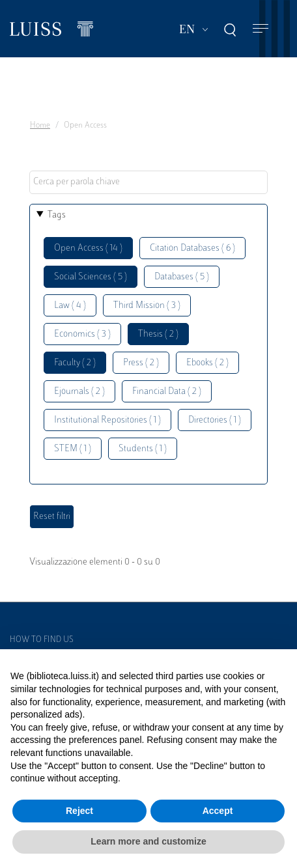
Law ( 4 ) (70, 306)
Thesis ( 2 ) (158, 334)
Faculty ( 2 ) (75, 363)
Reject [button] (79, 811)
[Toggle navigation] (261, 29)
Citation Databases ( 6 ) (192, 248)
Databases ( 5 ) (182, 277)
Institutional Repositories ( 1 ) (107, 420)
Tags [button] (57, 215)
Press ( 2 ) (141, 363)
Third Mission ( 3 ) (147, 306)
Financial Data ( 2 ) (167, 392)
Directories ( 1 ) (215, 420)
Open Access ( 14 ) (88, 248)
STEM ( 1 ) (73, 449)
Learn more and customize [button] (148, 841)
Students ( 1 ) (143, 449)
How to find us (42, 640)
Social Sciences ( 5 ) (91, 277)
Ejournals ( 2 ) (79, 392)
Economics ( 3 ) (82, 334)
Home (40, 126)
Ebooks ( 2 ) (207, 363)
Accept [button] (218, 811)
